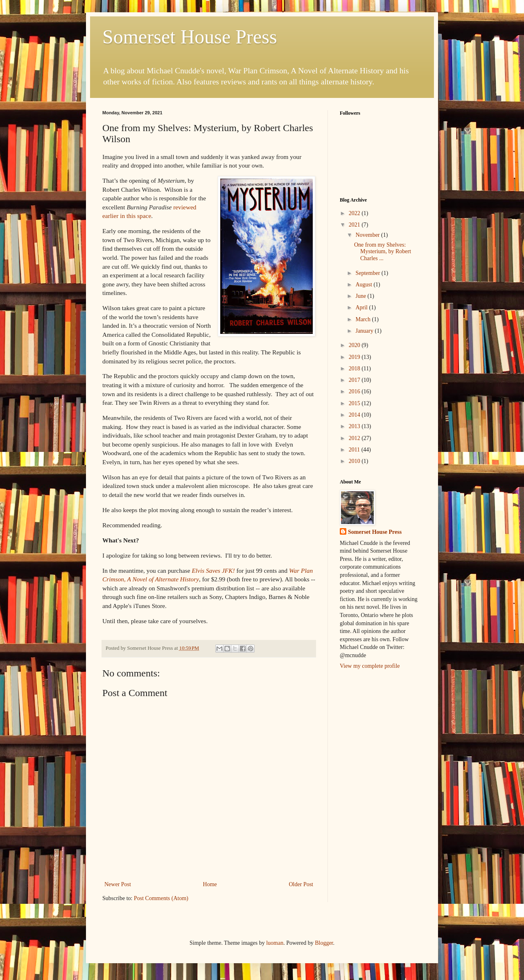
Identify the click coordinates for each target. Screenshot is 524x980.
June (361, 296)
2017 (355, 380)
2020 (355, 345)
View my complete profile (370, 666)
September (368, 273)
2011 (355, 450)
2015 (355, 403)
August (364, 285)
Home (210, 884)
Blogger (324, 943)
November (368, 235)
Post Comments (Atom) (161, 898)
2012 (355, 438)
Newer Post (118, 884)
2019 (355, 357)
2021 (355, 225)
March (364, 319)
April (362, 307)
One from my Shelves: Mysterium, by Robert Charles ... (383, 252)
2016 (355, 391)
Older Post (301, 884)
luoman (275, 943)
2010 (355, 461)
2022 (355, 213)
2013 (355, 426)
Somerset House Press (190, 37)
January (365, 331)
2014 (355, 415)
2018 (355, 369)
